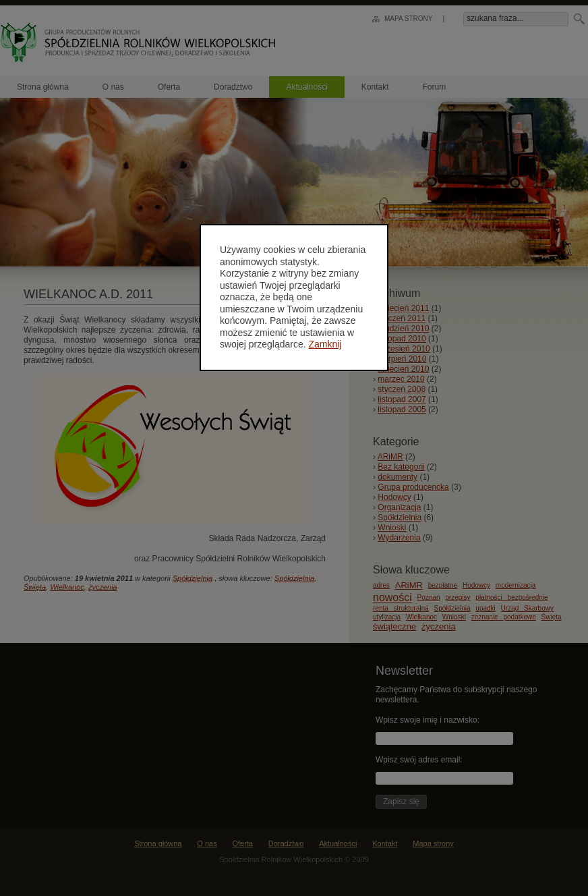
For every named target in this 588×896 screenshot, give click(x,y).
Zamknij (325, 344)
